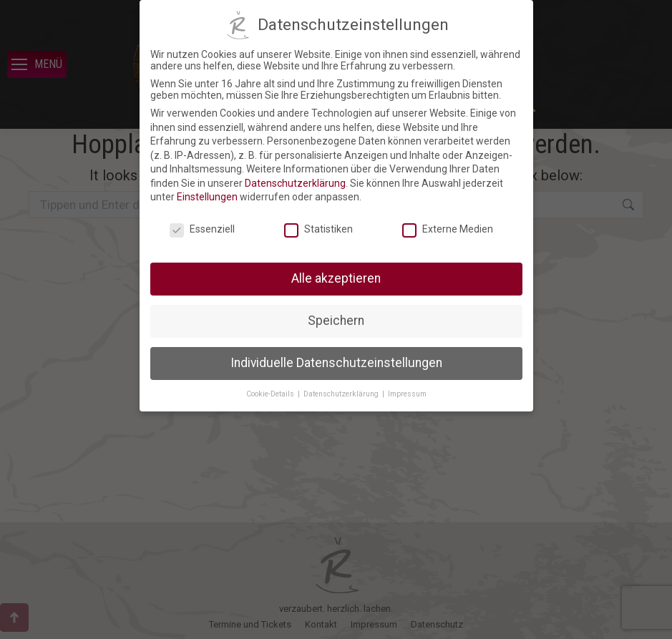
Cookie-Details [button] (271, 394)
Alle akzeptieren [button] (336, 278)
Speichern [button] (336, 321)
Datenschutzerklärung (295, 183)
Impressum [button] (407, 394)
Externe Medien (448, 229)
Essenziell (202, 229)
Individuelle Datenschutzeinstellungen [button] (336, 363)
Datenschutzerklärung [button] (342, 394)
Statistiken (318, 229)
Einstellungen (207, 197)
